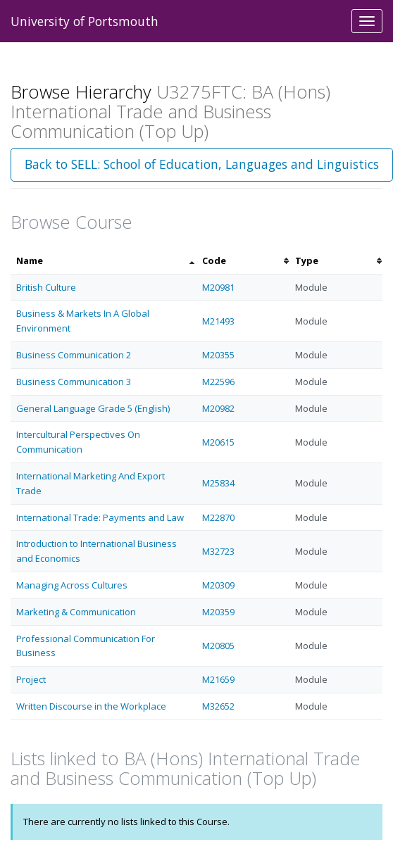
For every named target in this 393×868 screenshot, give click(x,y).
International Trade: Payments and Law (100, 517)
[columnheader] (104, 261)
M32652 (218, 706)
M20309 (218, 585)
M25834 (218, 483)
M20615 (218, 442)
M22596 (218, 382)
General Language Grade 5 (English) (93, 408)
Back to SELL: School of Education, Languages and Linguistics (202, 164)
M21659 (218, 679)
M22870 (218, 517)
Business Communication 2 (74, 355)
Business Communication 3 (74, 382)
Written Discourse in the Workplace (91, 706)
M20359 (218, 612)
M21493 (218, 321)
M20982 (218, 408)
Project (31, 679)
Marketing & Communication (76, 612)
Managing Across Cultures (72, 585)
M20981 (218, 287)
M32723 (218, 551)
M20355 (218, 355)
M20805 (218, 646)
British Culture (46, 287)
